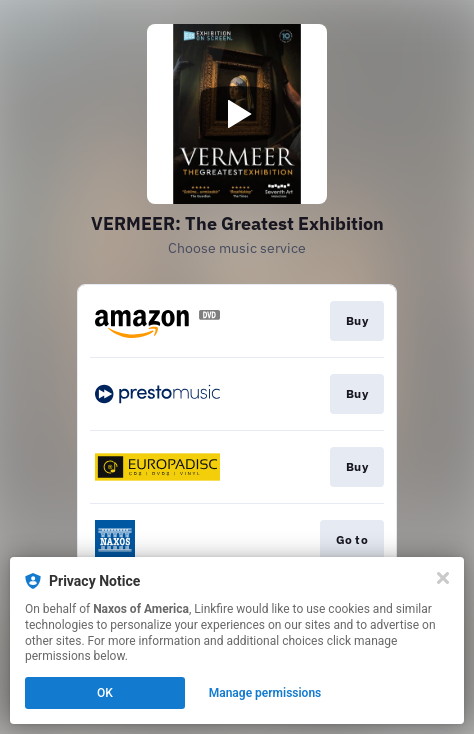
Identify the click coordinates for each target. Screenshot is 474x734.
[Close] (443, 578)
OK (105, 693)
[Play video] (237, 114)
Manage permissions (265, 693)
